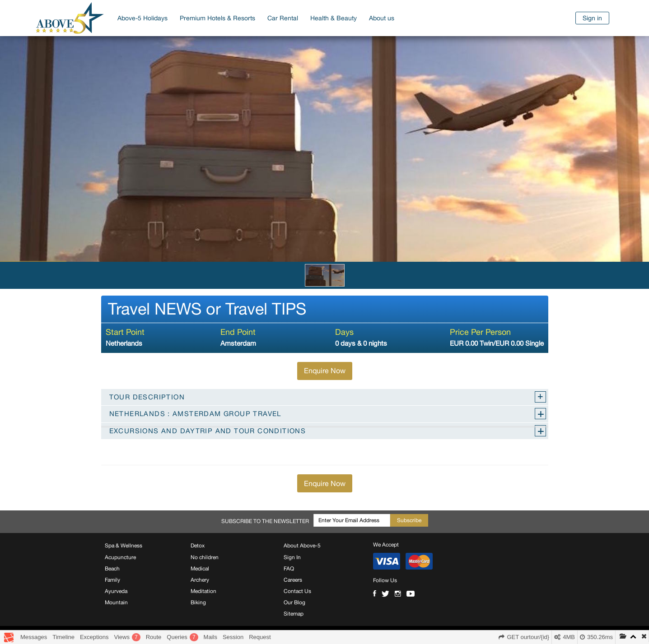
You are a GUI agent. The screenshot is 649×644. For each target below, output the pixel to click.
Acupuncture (120, 557)
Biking (198, 602)
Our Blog (294, 602)
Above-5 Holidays (142, 18)
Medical (200, 569)
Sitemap (294, 614)
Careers (293, 580)
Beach (112, 569)
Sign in (592, 18)
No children (205, 557)
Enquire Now (325, 371)
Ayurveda (116, 591)
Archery (200, 580)
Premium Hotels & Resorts (217, 18)
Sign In (292, 557)
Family (112, 580)
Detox (198, 546)
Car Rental (283, 18)
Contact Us (297, 591)
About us (382, 18)
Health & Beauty (334, 18)
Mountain (116, 602)
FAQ (289, 569)
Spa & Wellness (124, 546)
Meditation (203, 591)
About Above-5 (302, 546)
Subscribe (409, 520)
